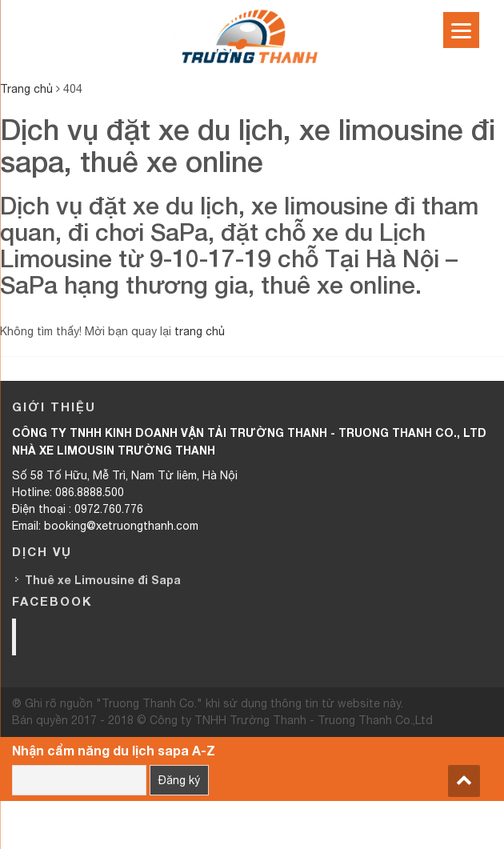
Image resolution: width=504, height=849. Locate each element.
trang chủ (200, 331)
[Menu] (461, 30)
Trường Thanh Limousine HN (126, 637)
